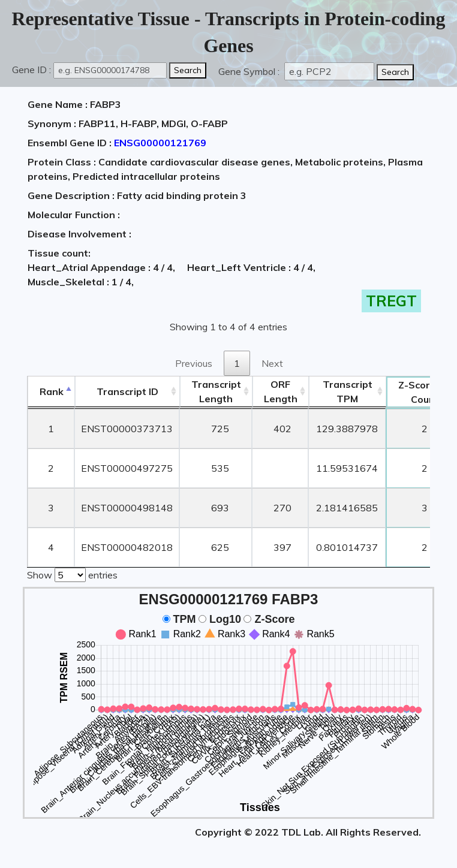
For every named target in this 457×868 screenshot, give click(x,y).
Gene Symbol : (250, 71)
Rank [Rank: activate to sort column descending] (52, 391)
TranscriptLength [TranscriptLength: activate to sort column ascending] (216, 391)
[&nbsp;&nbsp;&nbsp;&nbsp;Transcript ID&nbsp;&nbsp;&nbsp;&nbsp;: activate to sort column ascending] (127, 392)
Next (272, 363)
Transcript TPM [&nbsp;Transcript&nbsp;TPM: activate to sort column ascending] (348, 391)
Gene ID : (31, 70)
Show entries (72, 574)
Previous (194, 363)
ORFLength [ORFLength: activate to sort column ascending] (281, 391)
